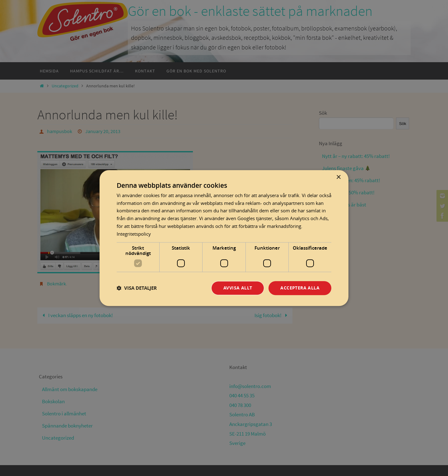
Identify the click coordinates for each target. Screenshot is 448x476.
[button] (137, 288)
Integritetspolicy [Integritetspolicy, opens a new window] (134, 234)
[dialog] (224, 238)
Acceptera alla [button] (300, 288)
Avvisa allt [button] (238, 288)
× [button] (338, 177)
